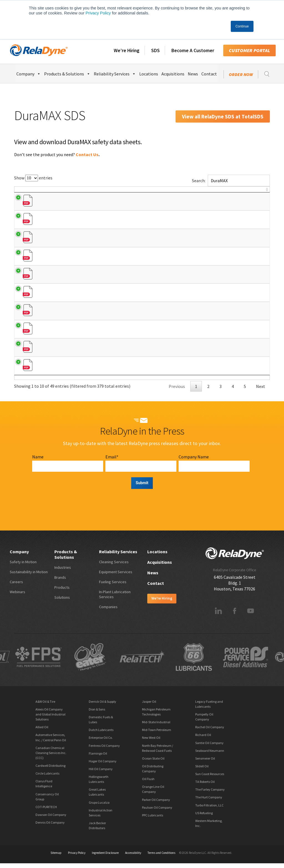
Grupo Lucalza (99, 807)
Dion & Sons (97, 714)
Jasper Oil (149, 706)
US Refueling (204, 817)
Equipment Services (116, 576)
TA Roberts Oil (205, 786)
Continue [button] (242, 26)
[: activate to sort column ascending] (262, 192)
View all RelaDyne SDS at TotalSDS (223, 116)
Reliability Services (115, 73)
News (193, 74)
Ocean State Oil (153, 763)
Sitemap (56, 857)
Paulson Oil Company (157, 812)
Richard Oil (203, 739)
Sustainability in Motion (29, 576)
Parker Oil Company (156, 804)
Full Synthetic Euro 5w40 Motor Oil (85, 295)
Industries (63, 572)
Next (261, 391)
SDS (155, 50)
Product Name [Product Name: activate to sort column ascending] (72, 192)
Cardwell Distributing (50, 770)
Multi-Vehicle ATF (70, 347)
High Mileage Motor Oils (76, 312)
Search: (231, 181)
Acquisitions (173, 74)
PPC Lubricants (153, 820)
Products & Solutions (67, 73)
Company (29, 73)
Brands (60, 582)
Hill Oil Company (101, 773)
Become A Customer (193, 50)
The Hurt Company (209, 802)
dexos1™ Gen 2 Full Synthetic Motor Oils (90, 242)
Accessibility (133, 857)
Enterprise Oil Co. (101, 742)
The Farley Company (210, 794)
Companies (108, 611)
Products (62, 592)
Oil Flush (148, 784)
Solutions (62, 602)
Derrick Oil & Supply (102, 706)
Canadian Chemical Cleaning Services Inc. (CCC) (51, 757)
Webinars (17, 596)
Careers (16, 586)
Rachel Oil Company (210, 732)
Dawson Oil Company (51, 819)
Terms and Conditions (161, 857)
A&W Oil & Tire (45, 706)
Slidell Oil (202, 771)
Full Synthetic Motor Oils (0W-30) (83, 277)
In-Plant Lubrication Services (115, 599)
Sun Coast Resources (210, 778)
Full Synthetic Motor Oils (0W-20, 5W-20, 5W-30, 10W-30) (102, 259)
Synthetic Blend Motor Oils (79, 224)
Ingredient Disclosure (105, 857)
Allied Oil (42, 732)
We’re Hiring (127, 50)
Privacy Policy (98, 13)
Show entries (33, 178)
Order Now (241, 74)
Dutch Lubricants (101, 734)
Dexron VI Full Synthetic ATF (79, 365)
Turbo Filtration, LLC (209, 810)
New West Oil (151, 742)
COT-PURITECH (46, 811)
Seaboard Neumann (210, 755)
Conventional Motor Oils (76, 207)
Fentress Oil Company (104, 750)
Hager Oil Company (103, 766)
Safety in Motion (23, 566)
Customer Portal (249, 50)
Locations (149, 74)
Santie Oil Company (209, 747)
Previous (177, 391)
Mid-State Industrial (156, 727)
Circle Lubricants (47, 778)
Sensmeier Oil (205, 763)
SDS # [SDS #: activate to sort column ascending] (235, 192)
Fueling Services (113, 586)
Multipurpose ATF (71, 330)
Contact (209, 74)
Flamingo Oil (98, 758)
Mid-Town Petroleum (157, 734)
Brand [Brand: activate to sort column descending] (25, 192)
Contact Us (87, 154)
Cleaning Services (114, 566)
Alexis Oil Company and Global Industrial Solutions (50, 719)
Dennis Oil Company (50, 827)
